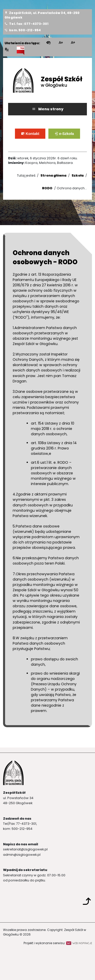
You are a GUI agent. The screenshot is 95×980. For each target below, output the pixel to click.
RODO (47, 188)
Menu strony (48, 109)
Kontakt (34, 136)
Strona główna (53, 175)
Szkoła (78, 175)
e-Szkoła (68, 136)
